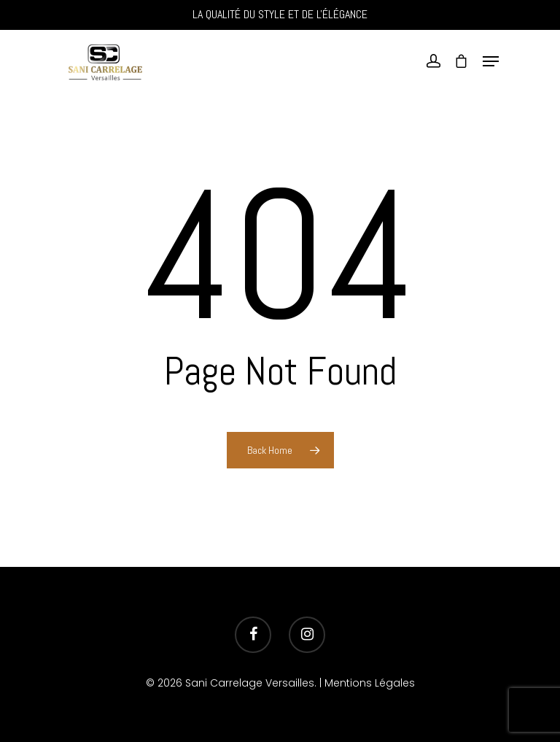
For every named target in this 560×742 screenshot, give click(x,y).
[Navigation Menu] (491, 61)
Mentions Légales (370, 683)
